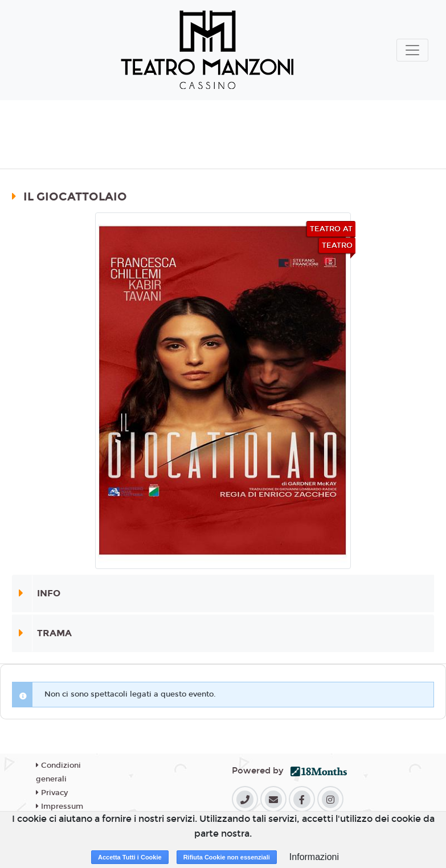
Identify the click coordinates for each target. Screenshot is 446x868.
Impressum (60, 806)
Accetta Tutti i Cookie (130, 857)
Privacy (52, 793)
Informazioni (314, 857)
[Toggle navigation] (412, 50)
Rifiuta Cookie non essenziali (227, 857)
